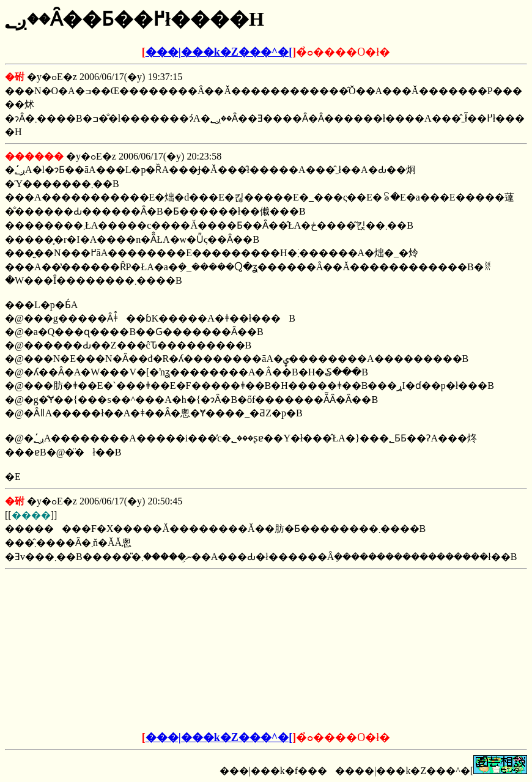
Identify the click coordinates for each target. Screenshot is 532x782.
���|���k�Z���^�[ (219, 52)
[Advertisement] (173, 651)
